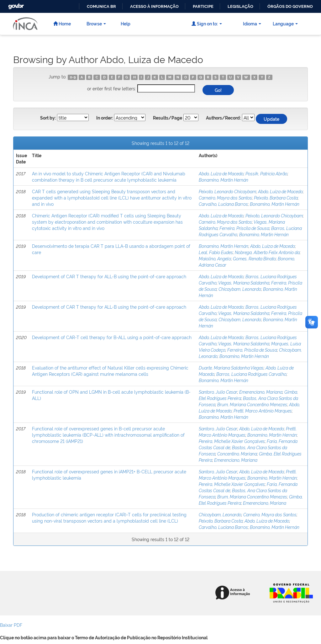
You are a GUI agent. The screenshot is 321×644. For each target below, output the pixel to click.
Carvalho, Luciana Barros (223, 204)
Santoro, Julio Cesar (218, 392)
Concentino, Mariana (237, 453)
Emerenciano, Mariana (261, 392)
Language (285, 23)
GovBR (15, 5)
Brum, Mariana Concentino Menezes (252, 404)
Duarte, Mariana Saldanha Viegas (231, 367)
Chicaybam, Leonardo (240, 289)
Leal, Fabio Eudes (216, 252)
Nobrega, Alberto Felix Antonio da (267, 252)
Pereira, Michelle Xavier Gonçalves (232, 441)
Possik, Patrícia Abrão (266, 173)
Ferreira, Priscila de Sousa (244, 228)
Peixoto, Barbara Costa (276, 197)
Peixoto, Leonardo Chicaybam (227, 191)
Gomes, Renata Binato (254, 258)
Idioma (252, 23)
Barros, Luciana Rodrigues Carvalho (251, 374)
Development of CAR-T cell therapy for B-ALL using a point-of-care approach (112, 337)
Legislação (240, 6)
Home (62, 23)
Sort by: (48, 118)
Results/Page (168, 118)
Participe (203, 6)
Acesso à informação (154, 6)
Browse (96, 23)
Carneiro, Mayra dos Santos (225, 197)
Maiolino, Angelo (215, 258)
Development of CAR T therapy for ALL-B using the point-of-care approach (109, 276)
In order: (105, 118)
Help (126, 23)
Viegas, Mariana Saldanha (244, 282)
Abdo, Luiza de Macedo (221, 173)
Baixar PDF (11, 625)
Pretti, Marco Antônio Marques (263, 410)
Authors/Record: (223, 118)
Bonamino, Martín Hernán (224, 180)
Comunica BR (101, 6)
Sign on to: (207, 23)
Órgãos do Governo (290, 6)
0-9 (73, 77)
